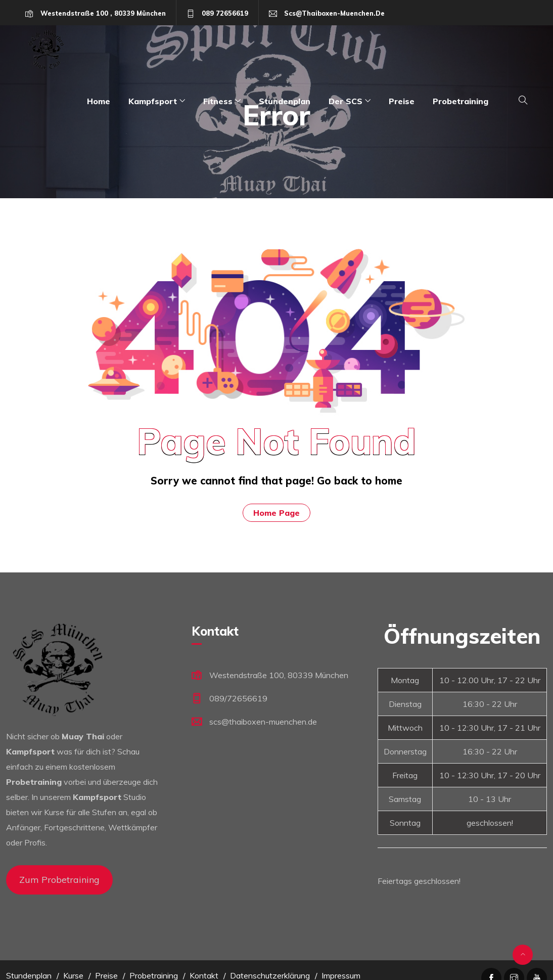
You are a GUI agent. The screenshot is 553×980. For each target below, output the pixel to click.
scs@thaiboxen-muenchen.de (334, 13)
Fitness (218, 101)
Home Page (276, 513)
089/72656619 (238, 698)
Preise (402, 101)
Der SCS (345, 101)
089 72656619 (225, 13)
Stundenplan (285, 101)
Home (99, 101)
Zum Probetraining (59, 880)
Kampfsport (153, 101)
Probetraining (460, 101)
